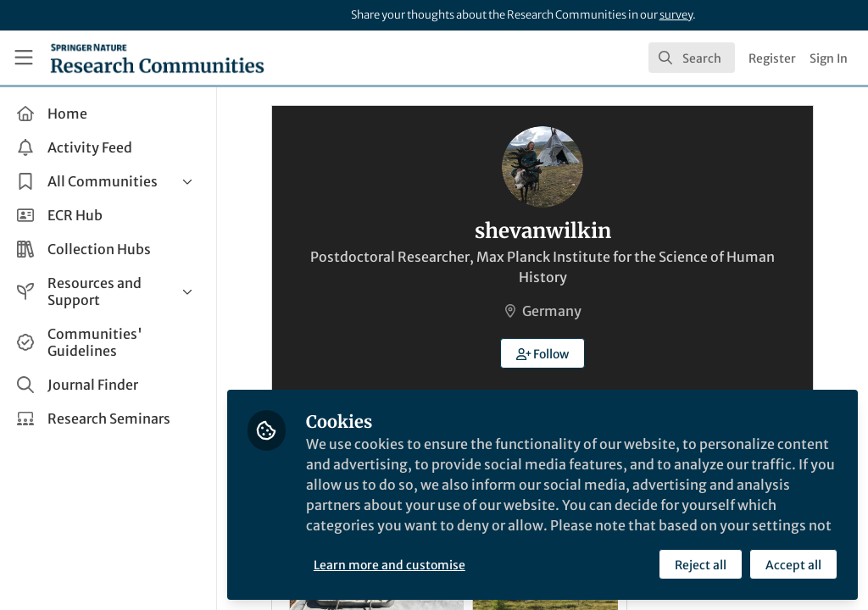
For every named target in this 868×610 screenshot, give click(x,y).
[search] (692, 58)
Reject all (701, 565)
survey (676, 15)
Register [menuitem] (772, 58)
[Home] (157, 58)
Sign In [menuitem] (829, 58)
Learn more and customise (389, 565)
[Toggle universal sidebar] (24, 58)
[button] (543, 353)
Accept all (793, 565)
